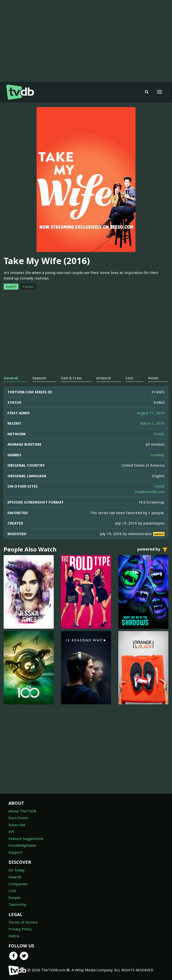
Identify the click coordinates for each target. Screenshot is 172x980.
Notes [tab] (153, 378)
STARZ (159, 434)
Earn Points (18, 818)
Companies (18, 884)
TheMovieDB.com (149, 492)
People (15, 898)
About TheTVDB (22, 811)
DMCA (14, 936)
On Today (17, 870)
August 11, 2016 (151, 413)
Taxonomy (17, 904)
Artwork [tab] (104, 378)
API (11, 831)
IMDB (160, 486)
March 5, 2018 (152, 423)
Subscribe (17, 825)
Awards (15, 877)
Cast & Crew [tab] (71, 378)
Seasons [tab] (39, 378)
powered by (153, 550)
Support (15, 852)
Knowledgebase (22, 845)
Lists (12, 891)
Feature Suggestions (26, 838)
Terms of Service (23, 922)
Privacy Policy (20, 929)
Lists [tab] (129, 378)
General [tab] (11, 378)
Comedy (157, 455)
